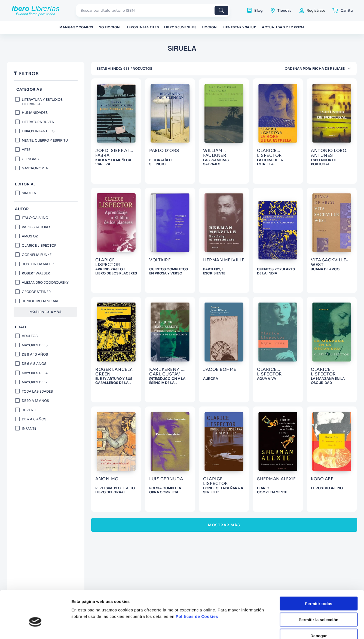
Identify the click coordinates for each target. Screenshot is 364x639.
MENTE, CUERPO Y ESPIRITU (45, 140)
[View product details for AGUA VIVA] (278, 350)
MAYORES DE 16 (35, 345)
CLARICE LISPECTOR (39, 245)
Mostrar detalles (295, 526)
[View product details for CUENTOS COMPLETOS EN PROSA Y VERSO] (170, 241)
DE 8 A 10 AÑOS (35, 354)
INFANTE (29, 428)
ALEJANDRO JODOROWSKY (45, 282)
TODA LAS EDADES (37, 391)
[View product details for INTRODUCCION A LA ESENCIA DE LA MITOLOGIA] (170, 350)
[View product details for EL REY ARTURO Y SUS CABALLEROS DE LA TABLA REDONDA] (116, 350)
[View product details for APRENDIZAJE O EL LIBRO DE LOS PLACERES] (116, 241)
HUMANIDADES (35, 113)
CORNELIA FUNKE (37, 255)
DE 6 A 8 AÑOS (34, 364)
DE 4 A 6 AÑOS (34, 419)
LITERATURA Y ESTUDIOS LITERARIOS (42, 102)
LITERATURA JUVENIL (40, 122)
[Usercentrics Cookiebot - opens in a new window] (35, 526)
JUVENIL (29, 410)
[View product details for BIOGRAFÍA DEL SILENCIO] (170, 131)
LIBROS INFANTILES (38, 131)
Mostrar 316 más (45, 312)
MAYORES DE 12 (35, 382)
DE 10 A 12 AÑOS (35, 401)
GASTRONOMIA (35, 168)
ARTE (26, 150)
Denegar (319, 501)
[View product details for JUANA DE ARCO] (332, 241)
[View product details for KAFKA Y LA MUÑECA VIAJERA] (116, 131)
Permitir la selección (319, 486)
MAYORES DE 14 (35, 373)
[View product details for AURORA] (224, 350)
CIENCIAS (30, 159)
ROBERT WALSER (36, 273)
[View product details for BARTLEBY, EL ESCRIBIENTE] (224, 241)
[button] (46, 90)
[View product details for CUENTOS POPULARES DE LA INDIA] (278, 241)
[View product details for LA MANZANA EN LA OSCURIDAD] (332, 350)
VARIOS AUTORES (36, 227)
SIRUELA (29, 193)
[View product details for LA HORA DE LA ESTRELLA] (278, 131)
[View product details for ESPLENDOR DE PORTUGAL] (332, 131)
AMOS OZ (30, 236)
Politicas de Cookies (197, 482)
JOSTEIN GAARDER (38, 264)
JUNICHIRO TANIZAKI (40, 301)
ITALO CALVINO (35, 218)
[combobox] (153, 10)
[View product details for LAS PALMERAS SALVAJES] (224, 131)
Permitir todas (319, 470)
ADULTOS (30, 336)
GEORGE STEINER (36, 292)
